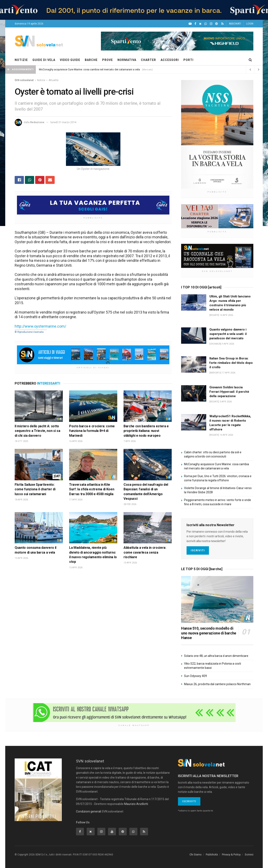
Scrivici (249, 854)
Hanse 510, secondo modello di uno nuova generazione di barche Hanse (209, 633)
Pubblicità (212, 854)
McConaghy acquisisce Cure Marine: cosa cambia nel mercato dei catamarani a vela (89, 69)
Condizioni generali (89, 811)
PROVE (108, 60)
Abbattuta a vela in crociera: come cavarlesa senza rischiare (145, 552)
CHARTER (148, 60)
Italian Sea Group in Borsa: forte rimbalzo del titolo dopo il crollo (231, 363)
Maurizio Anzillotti (136, 804)
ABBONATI (235, 24)
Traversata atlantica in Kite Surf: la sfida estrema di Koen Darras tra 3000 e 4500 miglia (92, 489)
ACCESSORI (170, 60)
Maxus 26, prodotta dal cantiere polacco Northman (217, 684)
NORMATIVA (127, 60)
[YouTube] (190, 24)
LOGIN (250, 24)
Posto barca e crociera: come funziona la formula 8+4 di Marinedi (92, 431)
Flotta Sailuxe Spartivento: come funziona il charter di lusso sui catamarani (35, 489)
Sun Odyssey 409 (195, 676)
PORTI (188, 60)
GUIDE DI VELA (44, 60)
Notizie (41, 80)
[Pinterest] (216, 24)
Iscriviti (198, 550)
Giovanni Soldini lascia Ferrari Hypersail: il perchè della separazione (229, 392)
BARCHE (91, 60)
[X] (200, 24)
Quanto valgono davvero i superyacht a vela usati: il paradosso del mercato (228, 334)
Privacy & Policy (231, 854)
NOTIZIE (21, 60)
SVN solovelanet (24, 80)
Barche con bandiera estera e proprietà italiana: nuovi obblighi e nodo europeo (146, 431)
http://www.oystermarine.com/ (40, 326)
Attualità (53, 80)
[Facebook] (195, 24)
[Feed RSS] (222, 24)
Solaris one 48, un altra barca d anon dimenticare (216, 656)
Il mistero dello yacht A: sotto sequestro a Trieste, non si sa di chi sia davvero (37, 431)
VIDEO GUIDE (70, 60)
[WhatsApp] (206, 24)
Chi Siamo (196, 854)
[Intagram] (211, 24)
